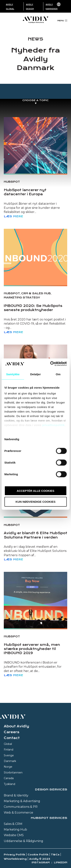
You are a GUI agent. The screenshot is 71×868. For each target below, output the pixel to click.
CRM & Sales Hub (36, 293)
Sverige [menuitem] (9, 755)
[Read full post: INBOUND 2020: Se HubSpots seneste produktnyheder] (35, 257)
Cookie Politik (38, 855)
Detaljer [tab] (36, 374)
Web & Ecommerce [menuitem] (18, 813)
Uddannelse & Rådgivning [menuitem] (23, 841)
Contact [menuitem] (12, 738)
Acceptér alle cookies (35, 491)
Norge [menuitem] (8, 767)
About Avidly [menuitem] (16, 726)
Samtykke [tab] (13, 374)
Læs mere (13, 216)
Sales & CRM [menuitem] (13, 824)
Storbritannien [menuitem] (13, 773)
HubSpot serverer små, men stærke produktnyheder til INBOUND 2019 (32, 649)
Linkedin (61, 862)
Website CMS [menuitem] (14, 835)
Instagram (41, 862)
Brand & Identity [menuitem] (16, 795)
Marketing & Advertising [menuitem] (22, 801)
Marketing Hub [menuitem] (15, 829)
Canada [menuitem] (9, 778)
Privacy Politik (14, 855)
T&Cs (55, 855)
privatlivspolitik (53, 425)
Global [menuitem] (8, 744)
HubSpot (12, 182)
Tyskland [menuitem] (9, 784)
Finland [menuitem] (9, 750)
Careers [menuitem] (12, 732)
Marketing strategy (22, 297)
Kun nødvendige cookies (35, 502)
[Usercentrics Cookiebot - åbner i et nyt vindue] (51, 364)
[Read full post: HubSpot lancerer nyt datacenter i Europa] (35, 145)
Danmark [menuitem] (10, 761)
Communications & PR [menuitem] (21, 807)
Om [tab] (58, 374)
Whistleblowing (15, 859)
